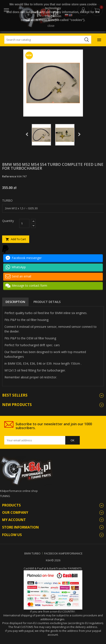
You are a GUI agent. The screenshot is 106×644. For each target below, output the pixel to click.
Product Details (47, 302)
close (51, 26)
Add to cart (16, 239)
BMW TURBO (32, 553)
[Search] (48, 40)
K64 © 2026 (53, 560)
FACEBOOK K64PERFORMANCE (63, 553)
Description (15, 302)
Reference (9, 176)
